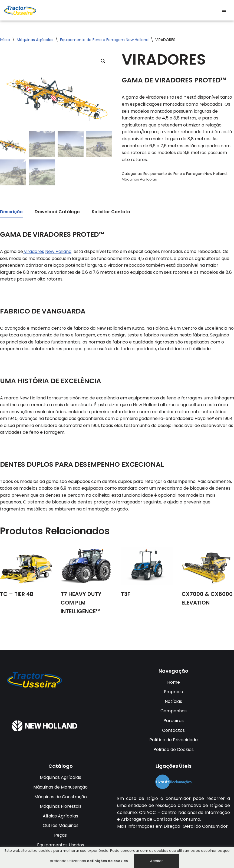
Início (5, 40)
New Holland (58, 251)
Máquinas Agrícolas (35, 40)
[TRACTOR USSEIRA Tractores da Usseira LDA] (20, 10)
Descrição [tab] (11, 212)
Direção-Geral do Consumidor (196, 826)
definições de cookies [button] (107, 861)
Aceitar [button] (156, 861)
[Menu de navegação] (224, 10)
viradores (34, 251)
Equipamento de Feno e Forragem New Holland (104, 40)
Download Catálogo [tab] (57, 212)
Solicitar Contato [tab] (111, 212)
